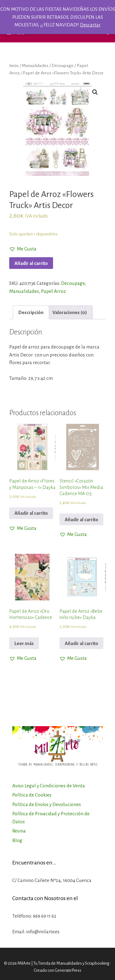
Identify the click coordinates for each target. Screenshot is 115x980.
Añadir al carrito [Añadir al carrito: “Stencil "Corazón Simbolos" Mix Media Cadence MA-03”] (81, 520)
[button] (23, 249)
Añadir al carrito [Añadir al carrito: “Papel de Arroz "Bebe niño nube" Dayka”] (81, 643)
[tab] (31, 312)
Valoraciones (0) (70, 312)
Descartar (90, 25)
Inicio (14, 65)
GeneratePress (68, 970)
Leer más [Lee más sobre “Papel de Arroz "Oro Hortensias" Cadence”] (24, 643)
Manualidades (35, 65)
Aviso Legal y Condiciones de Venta (49, 786)
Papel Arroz (54, 291)
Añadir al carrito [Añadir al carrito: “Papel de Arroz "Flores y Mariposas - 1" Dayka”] (31, 513)
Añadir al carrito (31, 263)
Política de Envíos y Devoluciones (47, 804)
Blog (17, 840)
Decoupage (63, 65)
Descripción (31, 312)
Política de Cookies (32, 795)
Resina (19, 831)
